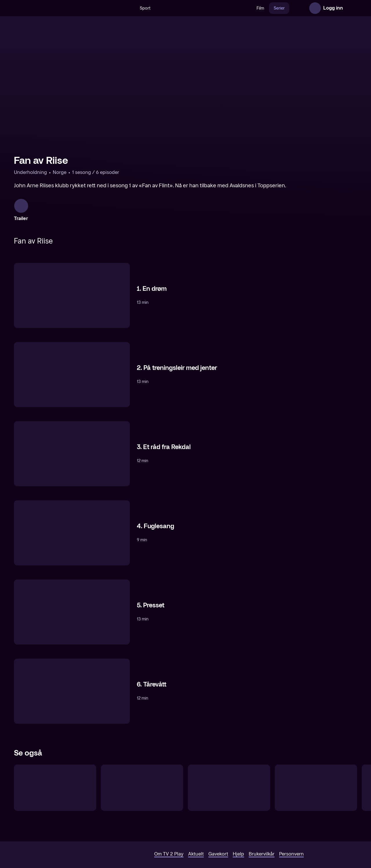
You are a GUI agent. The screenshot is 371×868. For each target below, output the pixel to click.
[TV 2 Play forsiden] (57, 8)
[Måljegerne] (229, 778)
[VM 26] (191, 8)
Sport (133, 8)
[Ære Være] (316, 778)
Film (248, 8)
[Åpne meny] (351, 8)
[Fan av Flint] (55, 778)
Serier (267, 8)
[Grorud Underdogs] (142, 778)
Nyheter (289, 8)
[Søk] (117, 8)
